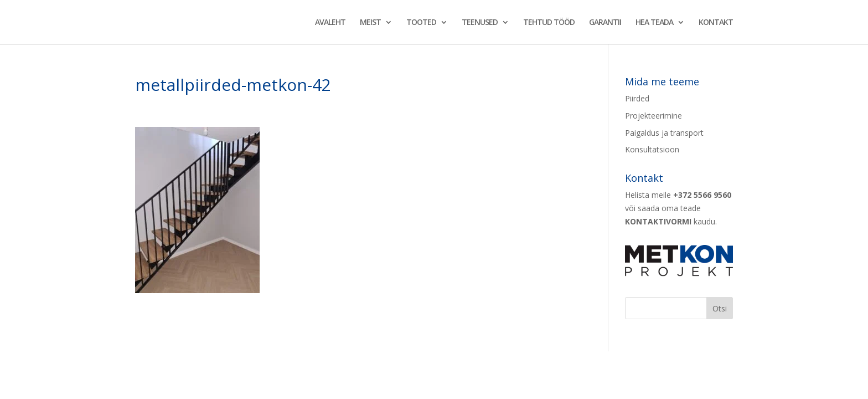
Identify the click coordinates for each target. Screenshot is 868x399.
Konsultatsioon (652, 149)
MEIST (370, 23)
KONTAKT (716, 23)
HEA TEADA (654, 23)
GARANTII (605, 23)
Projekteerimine (653, 116)
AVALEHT (330, 23)
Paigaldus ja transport (664, 133)
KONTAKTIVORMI (658, 221)
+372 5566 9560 (702, 195)
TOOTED (421, 23)
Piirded (637, 98)
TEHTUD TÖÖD (549, 23)
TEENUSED (480, 23)
